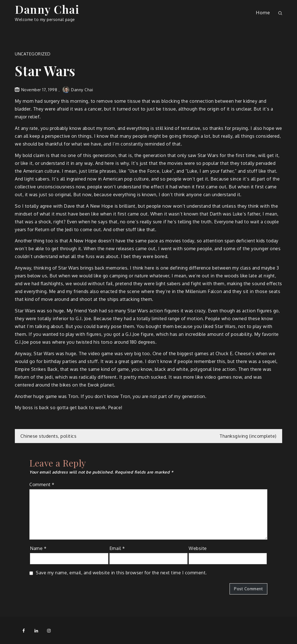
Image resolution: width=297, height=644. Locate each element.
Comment (42, 484)
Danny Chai (47, 9)
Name (38, 548)
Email (117, 548)
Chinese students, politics (48, 436)
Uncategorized (33, 54)
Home (263, 12)
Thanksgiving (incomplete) (248, 436)
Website (198, 548)
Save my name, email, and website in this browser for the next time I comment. (121, 573)
